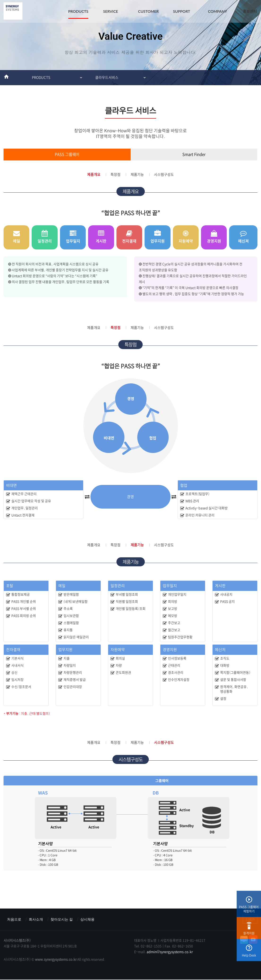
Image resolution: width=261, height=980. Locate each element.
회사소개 (37, 920)
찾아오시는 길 (64, 920)
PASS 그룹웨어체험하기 (249, 906)
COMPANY (218, 11)
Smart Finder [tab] (194, 155)
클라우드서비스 (107, 78)
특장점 (116, 175)
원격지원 (249, 930)
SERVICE (111, 11)
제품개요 (94, 175)
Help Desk (249, 952)
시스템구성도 (164, 175)
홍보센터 (250, 11)
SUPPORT (182, 11)
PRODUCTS (78, 11)
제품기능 (137, 175)
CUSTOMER (149, 11)
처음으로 (15, 920)
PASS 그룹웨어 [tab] (67, 155)
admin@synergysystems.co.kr (170, 952)
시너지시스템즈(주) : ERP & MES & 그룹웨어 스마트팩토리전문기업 (13, 12)
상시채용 (91, 920)
